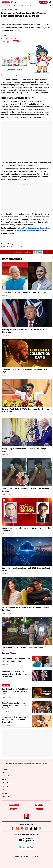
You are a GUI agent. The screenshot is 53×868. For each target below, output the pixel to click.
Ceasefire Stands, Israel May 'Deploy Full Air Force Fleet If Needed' (14, 706)
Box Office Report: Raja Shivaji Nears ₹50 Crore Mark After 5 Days (26, 371)
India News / (10, 6)
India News (4, 38)
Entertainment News (8, 375)
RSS (3, 790)
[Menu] (50, 2)
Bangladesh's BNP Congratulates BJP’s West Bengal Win (24, 292)
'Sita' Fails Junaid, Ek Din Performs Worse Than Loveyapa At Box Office (25, 609)
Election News (6, 415)
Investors (5, 786)
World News (5, 335)
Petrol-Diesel (6, 797)
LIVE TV (43, 2)
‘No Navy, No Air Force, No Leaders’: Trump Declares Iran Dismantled (24, 331)
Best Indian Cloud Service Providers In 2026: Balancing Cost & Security (26, 569)
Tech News (5, 574)
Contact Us (5, 773)
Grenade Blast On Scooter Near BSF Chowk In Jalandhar (24, 647)
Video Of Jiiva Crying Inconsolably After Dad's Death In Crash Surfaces (26, 490)
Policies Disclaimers (8, 783)
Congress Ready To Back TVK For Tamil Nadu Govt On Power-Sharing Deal (26, 410)
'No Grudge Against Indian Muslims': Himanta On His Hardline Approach (27, 529)
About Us (5, 769)
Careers (4, 793)
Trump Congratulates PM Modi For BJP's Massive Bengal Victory (24, 450)
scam (20, 87)
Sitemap (4, 779)
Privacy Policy (6, 776)
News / (3, 6)
